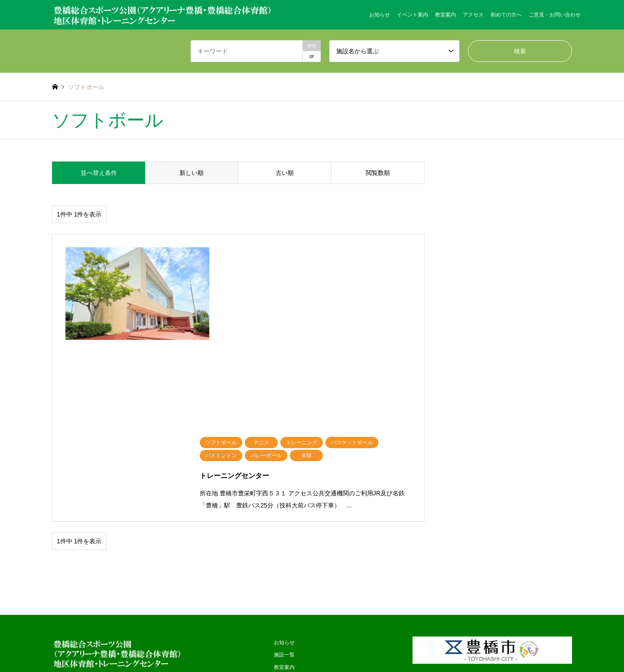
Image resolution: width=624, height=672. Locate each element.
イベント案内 (413, 15)
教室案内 (445, 15)
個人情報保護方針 (295, 547)
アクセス (473, 15)
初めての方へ (506, 15)
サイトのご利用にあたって (305, 584)
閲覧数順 (378, 173)
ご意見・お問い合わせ (555, 15)
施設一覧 (284, 472)
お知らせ (380, 15)
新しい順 (192, 173)
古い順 (285, 173)
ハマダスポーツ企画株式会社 (289, 640)
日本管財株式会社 (348, 640)
